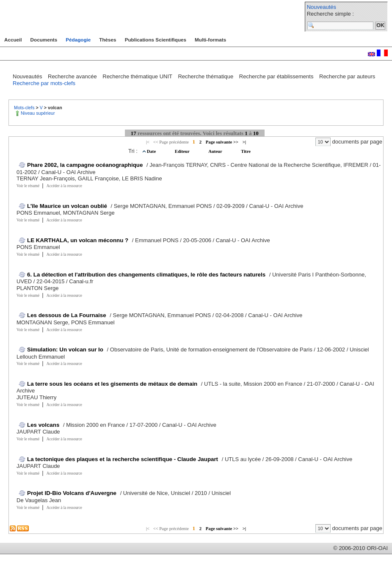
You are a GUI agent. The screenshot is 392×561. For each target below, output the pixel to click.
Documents (44, 40)
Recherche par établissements (277, 76)
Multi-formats (210, 40)
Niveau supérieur (38, 113)
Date (152, 151)
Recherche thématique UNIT (138, 76)
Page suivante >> (222, 142)
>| (244, 142)
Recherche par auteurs (347, 76)
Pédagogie (78, 40)
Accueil (13, 40)
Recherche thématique (206, 76)
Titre (246, 151)
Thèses (108, 40)
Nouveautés (322, 7)
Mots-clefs (25, 108)
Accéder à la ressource (64, 186)
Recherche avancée (73, 76)
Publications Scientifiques (156, 40)
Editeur (183, 151)
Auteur (216, 151)
